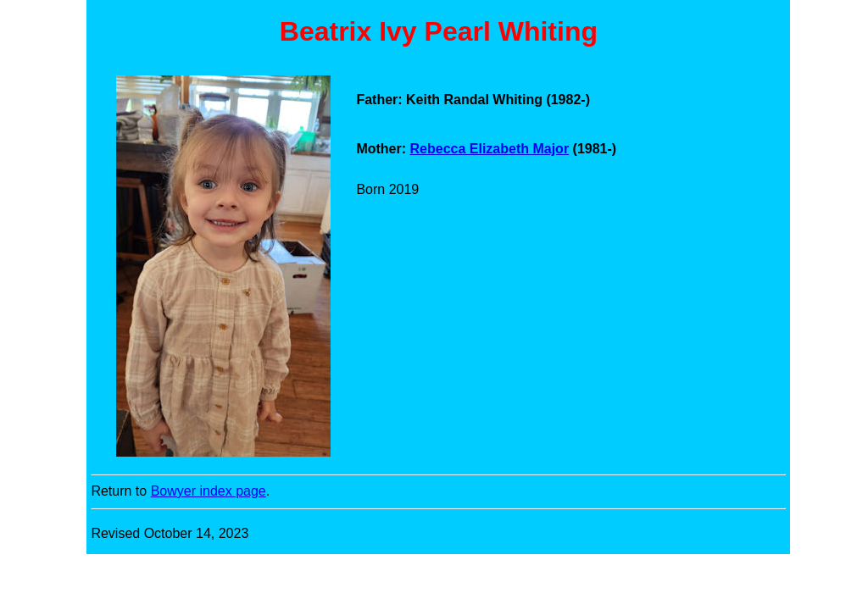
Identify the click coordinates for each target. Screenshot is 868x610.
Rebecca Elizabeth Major (490, 149)
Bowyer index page (209, 491)
